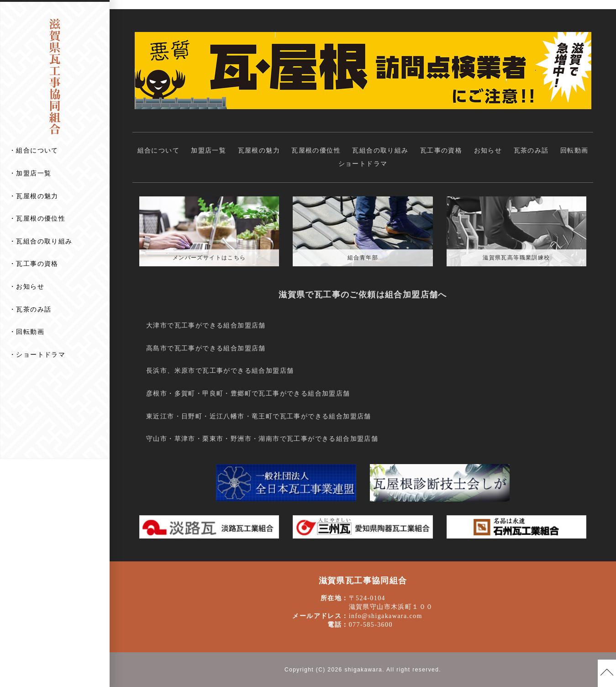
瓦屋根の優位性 (41, 218)
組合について (37, 150)
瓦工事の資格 (37, 264)
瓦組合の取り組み (44, 241)
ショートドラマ (41, 354)
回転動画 (30, 332)
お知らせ (30, 286)
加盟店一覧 (34, 173)
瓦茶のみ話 (34, 309)
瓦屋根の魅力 (37, 196)
